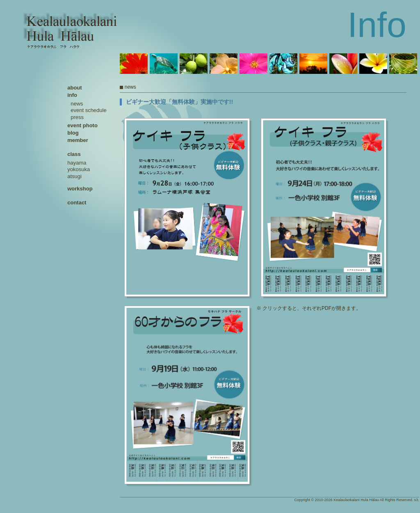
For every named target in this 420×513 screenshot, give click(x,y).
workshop (80, 189)
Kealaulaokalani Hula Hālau (356, 500)
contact (77, 203)
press (77, 117)
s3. (417, 500)
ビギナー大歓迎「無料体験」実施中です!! (179, 102)
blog (73, 133)
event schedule (88, 110)
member (78, 140)
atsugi (74, 176)
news (77, 104)
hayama (77, 163)
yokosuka (79, 169)
